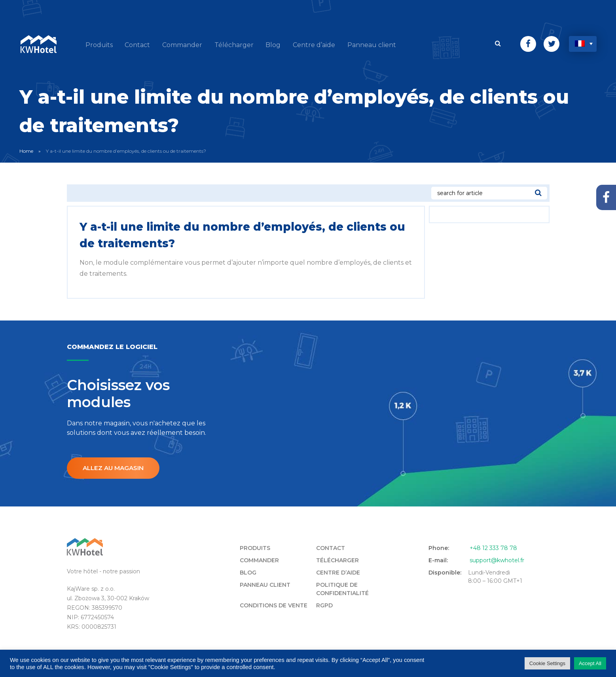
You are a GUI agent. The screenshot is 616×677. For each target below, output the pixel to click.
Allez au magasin (115, 467)
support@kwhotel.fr (497, 559)
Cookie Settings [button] (547, 663)
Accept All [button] (590, 663)
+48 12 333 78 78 (493, 547)
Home (26, 149)
